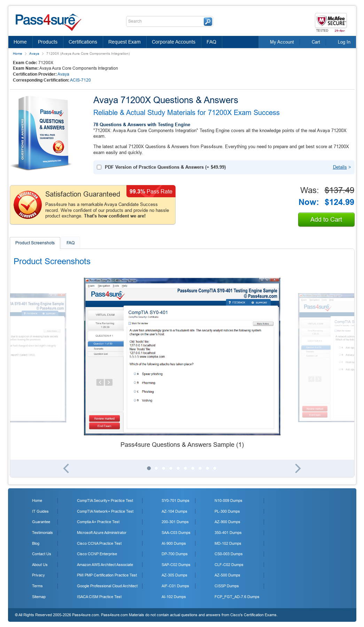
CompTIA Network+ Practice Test (105, 511)
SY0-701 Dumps (176, 500)
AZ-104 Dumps (175, 511)
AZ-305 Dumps (175, 575)
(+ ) (165, 167)
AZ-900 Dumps (227, 522)
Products (48, 42)
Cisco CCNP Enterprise (97, 554)
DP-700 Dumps (175, 554)
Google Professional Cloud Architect (107, 586)
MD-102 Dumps (228, 543)
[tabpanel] (182, 364)
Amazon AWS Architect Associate (105, 565)
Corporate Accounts (174, 42)
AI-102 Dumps (174, 597)
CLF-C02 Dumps (229, 565)
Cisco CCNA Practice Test (99, 543)
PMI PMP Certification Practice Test (107, 575)
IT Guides (40, 511)
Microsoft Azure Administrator (102, 533)
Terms (37, 586)
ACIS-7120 (80, 80)
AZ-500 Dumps (227, 575)
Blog (36, 543)
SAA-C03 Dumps (176, 533)
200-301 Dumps (175, 522)
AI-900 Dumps (174, 543)
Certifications (83, 42)
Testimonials (42, 533)
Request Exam (125, 42)
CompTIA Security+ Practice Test (105, 500)
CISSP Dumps (227, 586)
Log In (344, 42)
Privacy (38, 575)
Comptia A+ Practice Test (98, 522)
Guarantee (41, 522)
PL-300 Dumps (227, 511)
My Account (282, 42)
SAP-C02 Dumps (176, 565)
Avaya (34, 53)
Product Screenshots (35, 243)
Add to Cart (326, 220)
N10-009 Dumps (229, 500)
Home (20, 42)
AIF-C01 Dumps (175, 586)
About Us (40, 565)
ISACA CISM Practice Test (99, 597)
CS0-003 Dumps (229, 554)
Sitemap (39, 597)
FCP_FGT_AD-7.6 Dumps (237, 597)
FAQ (211, 42)
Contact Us (42, 554)
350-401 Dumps (228, 533)
